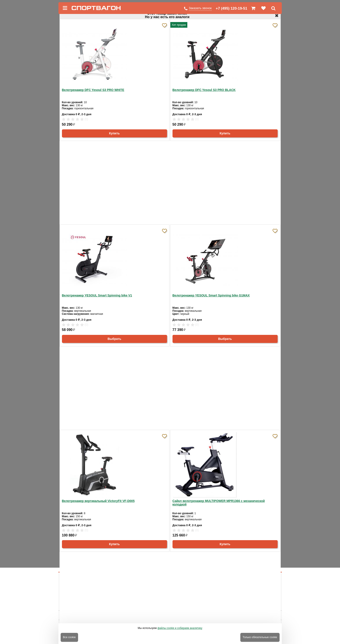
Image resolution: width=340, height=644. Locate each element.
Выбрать (114, 339)
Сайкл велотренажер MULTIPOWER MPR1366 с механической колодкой (219, 503)
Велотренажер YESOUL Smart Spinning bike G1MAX (211, 295)
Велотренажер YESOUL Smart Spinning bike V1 (97, 295)
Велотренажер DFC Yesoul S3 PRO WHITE (93, 90)
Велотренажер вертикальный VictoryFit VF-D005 (98, 501)
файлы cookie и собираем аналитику (180, 628)
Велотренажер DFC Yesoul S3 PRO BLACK (204, 90)
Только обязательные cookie (260, 637)
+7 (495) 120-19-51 (231, 8)
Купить (114, 133)
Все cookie (69, 637)
